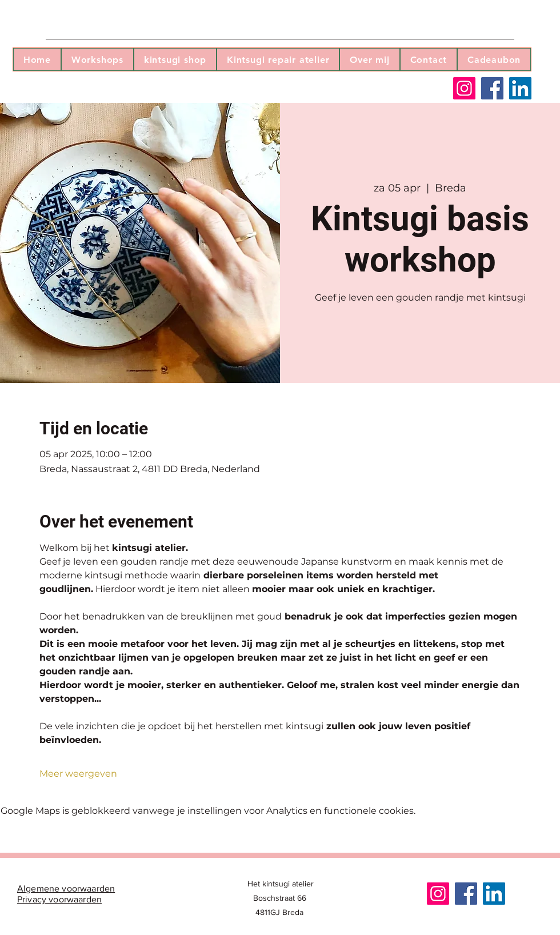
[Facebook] (492, 88)
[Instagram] (464, 88)
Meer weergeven (78, 774)
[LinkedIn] (520, 88)
